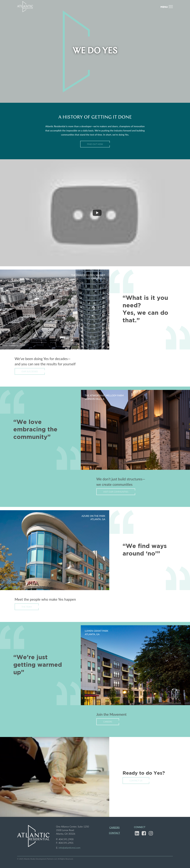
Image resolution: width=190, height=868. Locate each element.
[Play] (97, 213)
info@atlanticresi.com (69, 848)
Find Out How (95, 144)
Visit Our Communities (116, 492)
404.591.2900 (66, 839)
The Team (27, 607)
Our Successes (30, 371)
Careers (108, 722)
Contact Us (136, 780)
